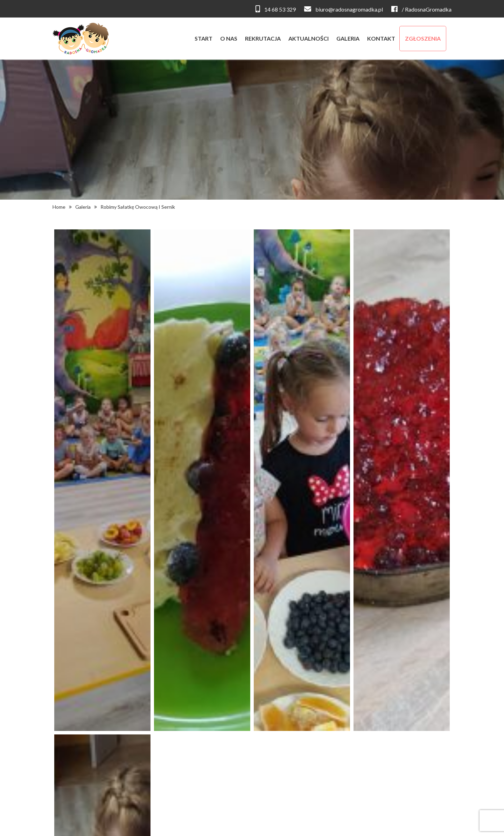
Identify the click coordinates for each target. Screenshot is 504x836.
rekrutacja (263, 38)
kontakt (381, 38)
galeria (348, 38)
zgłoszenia (423, 38)
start (204, 38)
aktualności (309, 38)
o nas (229, 38)
